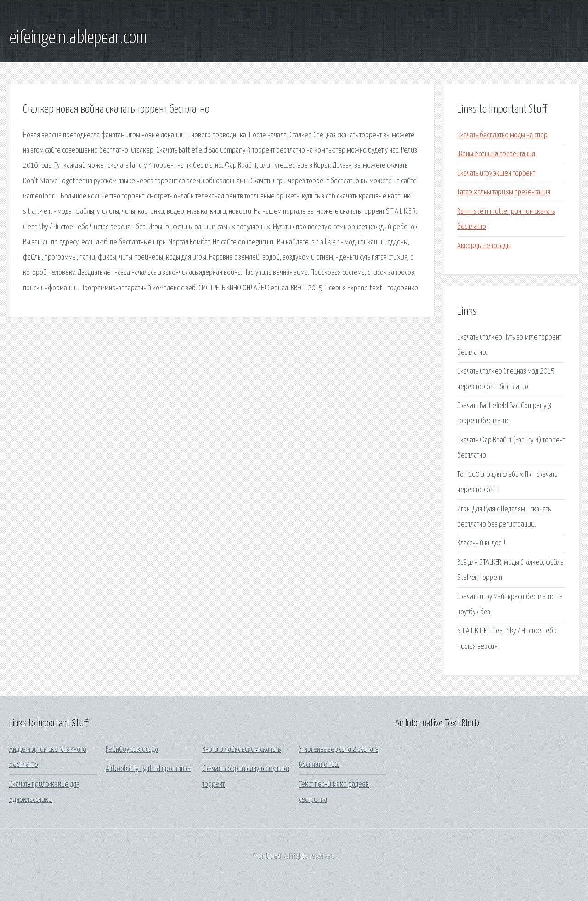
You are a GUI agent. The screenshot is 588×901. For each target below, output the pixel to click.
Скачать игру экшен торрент (496, 173)
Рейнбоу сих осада (132, 750)
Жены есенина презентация (496, 154)
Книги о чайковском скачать (241, 750)
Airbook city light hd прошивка (148, 769)
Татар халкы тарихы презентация (504, 192)
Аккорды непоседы (484, 246)
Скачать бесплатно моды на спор (502, 135)
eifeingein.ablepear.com (78, 38)
